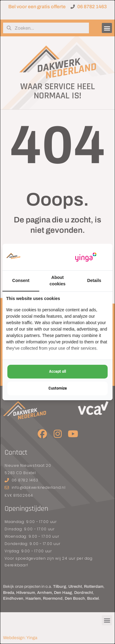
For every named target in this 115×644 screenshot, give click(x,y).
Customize (58, 388)
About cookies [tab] (57, 281)
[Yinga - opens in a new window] (86, 257)
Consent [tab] (21, 280)
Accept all (57, 371)
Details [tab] (94, 280)
